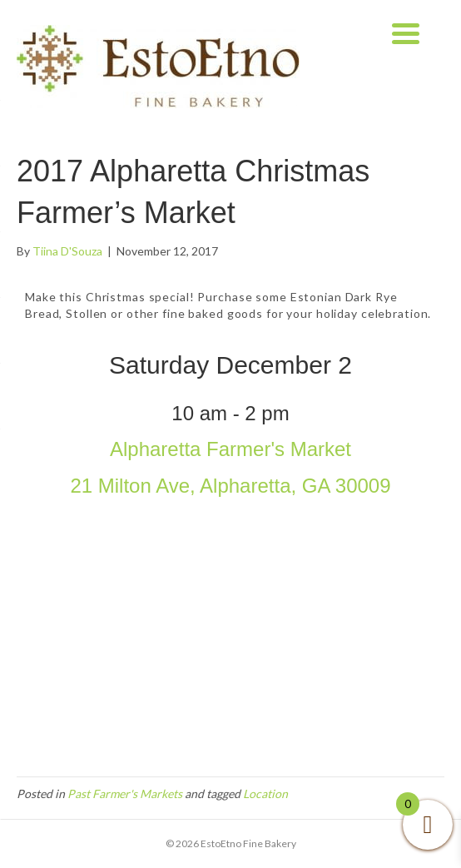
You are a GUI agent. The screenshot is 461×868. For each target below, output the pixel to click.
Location (265, 794)
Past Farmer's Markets (125, 794)
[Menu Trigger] (405, 31)
